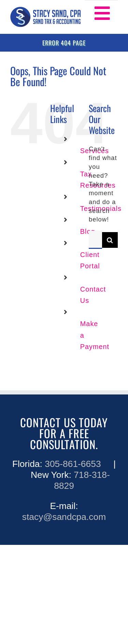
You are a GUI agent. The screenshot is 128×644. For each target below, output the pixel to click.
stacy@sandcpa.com (64, 517)
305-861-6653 (73, 464)
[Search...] (95, 240)
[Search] (110, 240)
